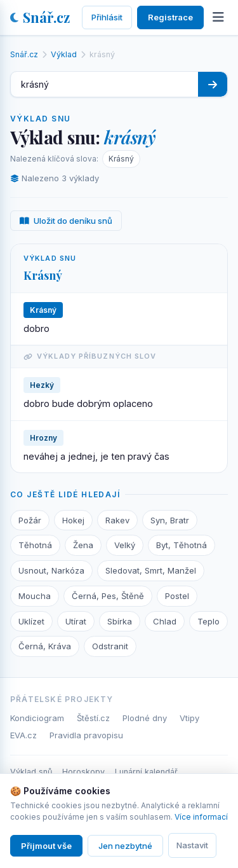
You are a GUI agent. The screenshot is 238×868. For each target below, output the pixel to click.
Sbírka (120, 621)
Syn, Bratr (170, 520)
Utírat (76, 621)
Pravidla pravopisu (86, 735)
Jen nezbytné (125, 846)
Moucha (35, 596)
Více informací (201, 817)
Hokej (73, 520)
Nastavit (192, 845)
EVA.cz (23, 735)
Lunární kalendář (146, 772)
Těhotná (35, 545)
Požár (30, 520)
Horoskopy (83, 772)
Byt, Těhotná (182, 545)
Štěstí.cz (93, 718)
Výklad (64, 54)
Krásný (121, 159)
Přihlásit (107, 17)
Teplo (208, 621)
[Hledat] (213, 84)
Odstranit (110, 646)
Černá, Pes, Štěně (108, 596)
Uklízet (31, 621)
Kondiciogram (37, 718)
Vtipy (189, 718)
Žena (83, 545)
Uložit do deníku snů (66, 221)
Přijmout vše (46, 846)
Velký (125, 545)
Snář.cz (40, 17)
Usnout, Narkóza (51, 570)
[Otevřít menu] (218, 17)
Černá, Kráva (45, 646)
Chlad (165, 621)
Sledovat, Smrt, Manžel (151, 570)
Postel (177, 596)
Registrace (170, 17)
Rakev (117, 520)
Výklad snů (31, 772)
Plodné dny (145, 718)
